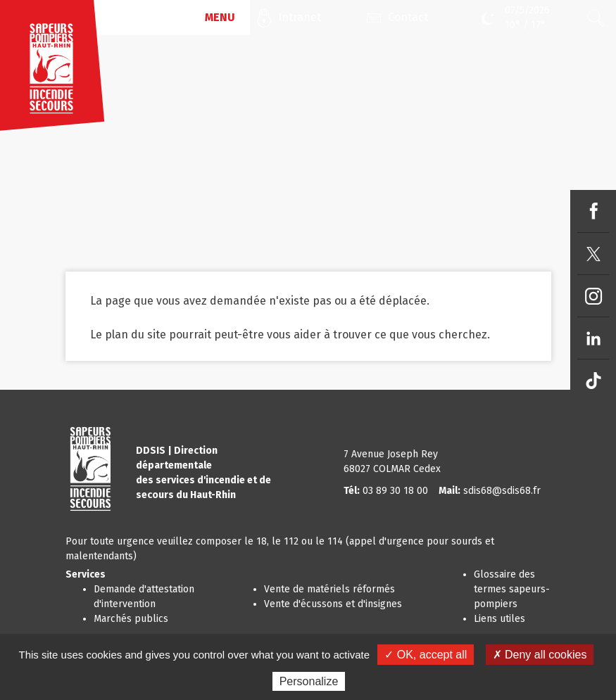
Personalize (309, 681)
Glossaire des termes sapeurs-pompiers (512, 589)
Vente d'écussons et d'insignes (333, 604)
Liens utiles (499, 619)
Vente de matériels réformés (329, 589)
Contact (408, 17)
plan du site (136, 335)
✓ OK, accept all (426, 655)
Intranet (300, 17)
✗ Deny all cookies (540, 655)
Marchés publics (131, 619)
